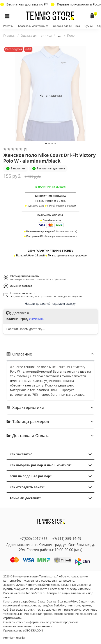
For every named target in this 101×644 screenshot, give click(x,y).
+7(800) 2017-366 (34, 539)
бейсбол (60, 605)
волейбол (71, 601)
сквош (36, 605)
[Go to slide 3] (52, 144)
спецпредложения (66, 614)
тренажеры (11, 614)
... (59, 36)
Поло (71, 35)
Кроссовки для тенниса (33, 26)
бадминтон (86, 601)
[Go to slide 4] (55, 144)
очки (31, 610)
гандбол (47, 605)
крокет (86, 605)
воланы (21, 610)
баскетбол (45, 601)
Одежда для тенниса (66, 26)
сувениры (89, 610)
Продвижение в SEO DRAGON (23, 630)
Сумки (89, 26)
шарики (51, 610)
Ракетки (8, 26)
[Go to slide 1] (46, 144)
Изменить (36, 319)
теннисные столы (70, 610)
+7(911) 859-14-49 (67, 539)
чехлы (40, 610)
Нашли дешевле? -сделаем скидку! (51, 304)
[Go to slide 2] (49, 144)
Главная (9, 35)
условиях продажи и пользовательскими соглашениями (41, 624)
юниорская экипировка (36, 614)
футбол (58, 601)
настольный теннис (17, 605)
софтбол (9, 610)
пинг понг (74, 605)
